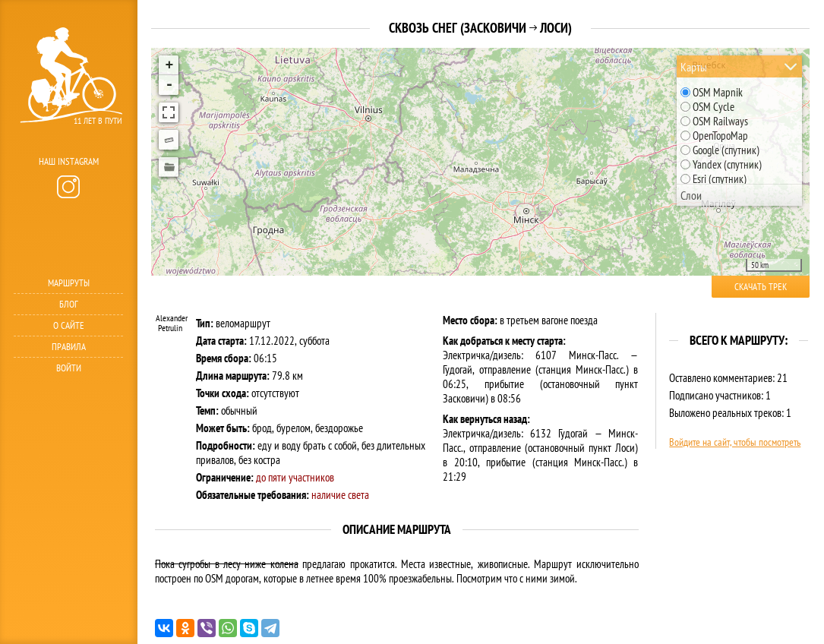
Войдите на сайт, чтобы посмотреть (735, 442)
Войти (69, 368)
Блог (69, 304)
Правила (69, 347)
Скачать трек (761, 287)
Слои (691, 195)
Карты (694, 67)
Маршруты (69, 283)
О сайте (69, 325)
